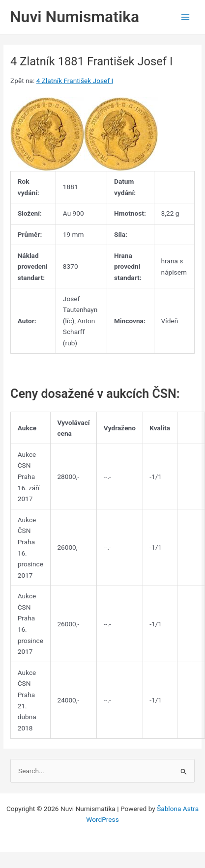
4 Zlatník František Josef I (75, 81)
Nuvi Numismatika (74, 17)
